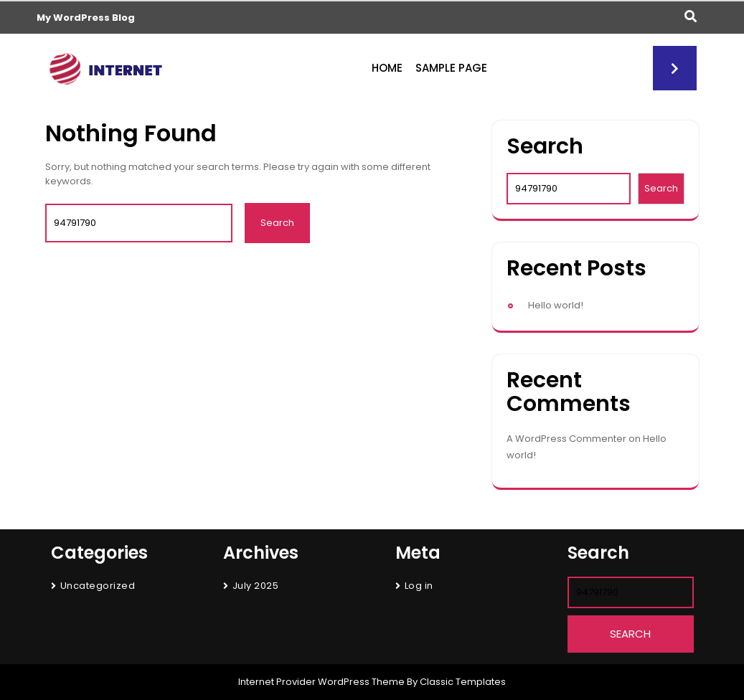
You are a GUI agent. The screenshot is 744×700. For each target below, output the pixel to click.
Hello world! (556, 305)
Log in (419, 586)
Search (545, 147)
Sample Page (451, 68)
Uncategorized (98, 586)
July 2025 (256, 586)
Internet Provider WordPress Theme (321, 682)
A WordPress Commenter (566, 439)
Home (387, 68)
